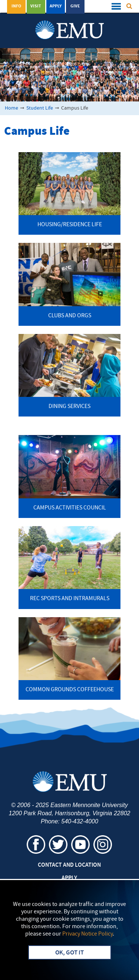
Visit (36, 6)
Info (16, 6)
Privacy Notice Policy (87, 934)
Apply (56, 6)
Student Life (40, 108)
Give (75, 6)
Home (11, 108)
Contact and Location (69, 865)
